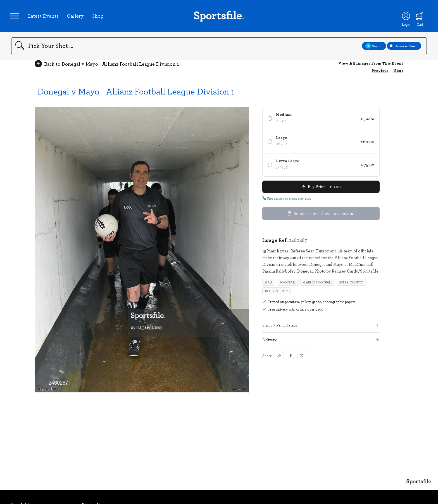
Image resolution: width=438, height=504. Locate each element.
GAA (269, 284)
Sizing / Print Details (321, 327)
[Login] (405, 17)
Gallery (76, 16)
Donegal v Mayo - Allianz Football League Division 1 (136, 93)
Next (398, 72)
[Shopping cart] (419, 17)
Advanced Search (404, 48)
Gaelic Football (318, 284)
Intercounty (277, 293)
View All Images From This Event (371, 65)
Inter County (351, 284)
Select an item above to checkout (321, 215)
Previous (380, 72)
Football (288, 284)
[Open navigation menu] (15, 17)
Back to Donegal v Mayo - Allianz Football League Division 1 (107, 65)
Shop (99, 16)
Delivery (321, 341)
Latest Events (44, 16)
